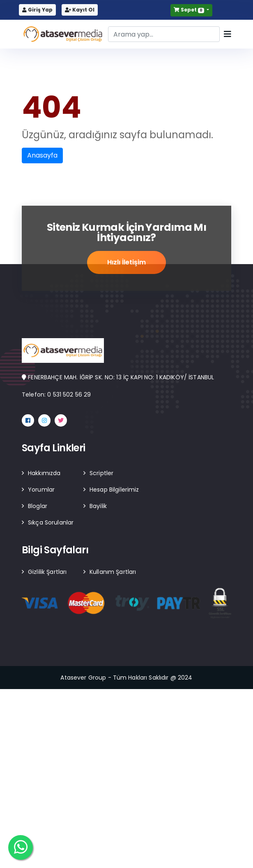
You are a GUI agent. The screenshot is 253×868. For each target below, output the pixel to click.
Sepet (189, 10)
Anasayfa (42, 155)
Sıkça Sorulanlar (51, 522)
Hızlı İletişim (126, 263)
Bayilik (98, 506)
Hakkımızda (44, 473)
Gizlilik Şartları (47, 572)
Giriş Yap (37, 10)
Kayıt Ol (80, 10)
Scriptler (101, 473)
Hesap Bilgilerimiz (114, 490)
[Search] (164, 34)
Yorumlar (41, 490)
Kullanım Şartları (113, 572)
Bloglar (38, 506)
